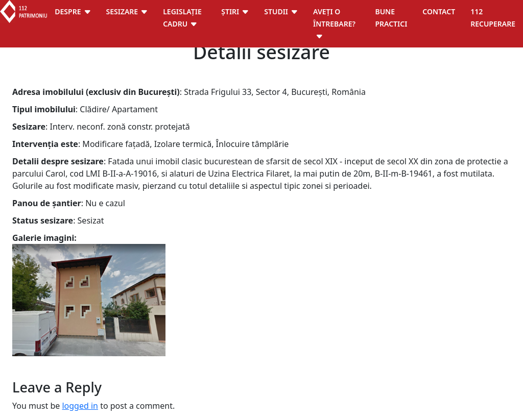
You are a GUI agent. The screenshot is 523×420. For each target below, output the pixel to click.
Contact (439, 11)
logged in (80, 406)
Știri (230, 11)
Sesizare (122, 11)
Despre (68, 11)
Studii (276, 11)
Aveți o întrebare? (334, 18)
